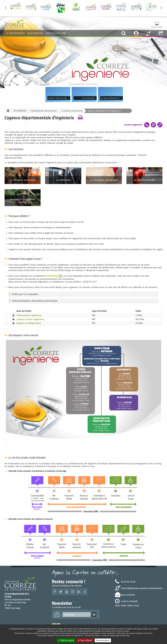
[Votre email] (77, 615)
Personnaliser (103, 640)
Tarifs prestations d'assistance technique (35, 301)
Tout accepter (66, 640)
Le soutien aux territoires (72, 111)
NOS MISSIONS (20, 111)
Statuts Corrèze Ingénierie (30, 319)
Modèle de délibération (29, 323)
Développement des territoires (44, 111)
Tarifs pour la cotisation (25, 294)
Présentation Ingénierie (29, 315)
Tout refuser (85, 640)
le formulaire (54, 276)
